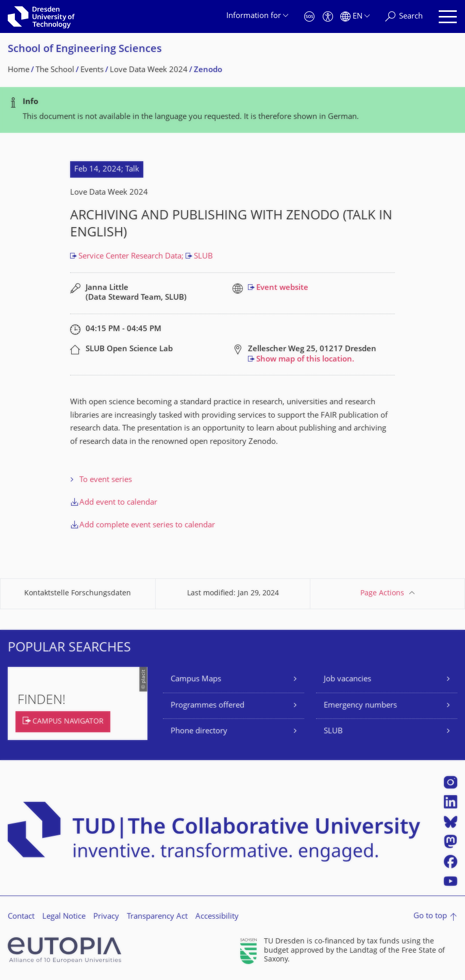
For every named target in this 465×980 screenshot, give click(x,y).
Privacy (106, 917)
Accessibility (217, 917)
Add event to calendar (118, 503)
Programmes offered (207, 706)
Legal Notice (64, 917)
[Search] (404, 17)
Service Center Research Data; (132, 257)
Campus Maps (196, 680)
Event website (282, 288)
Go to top (430, 916)
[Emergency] (309, 17)
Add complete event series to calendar (147, 526)
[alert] (232, 110)
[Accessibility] (328, 17)
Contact (21, 917)
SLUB (203, 257)
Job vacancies (347, 680)
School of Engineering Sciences (85, 50)
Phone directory (199, 732)
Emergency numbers (360, 706)
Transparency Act (157, 917)
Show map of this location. (305, 360)
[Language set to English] (355, 17)
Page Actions (382, 594)
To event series (106, 480)
